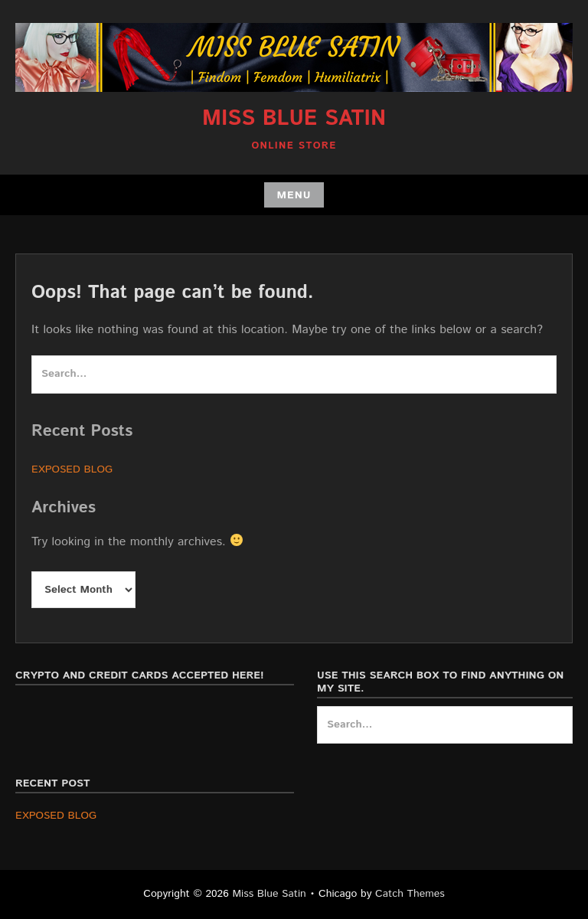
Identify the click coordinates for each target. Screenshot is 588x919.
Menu (294, 195)
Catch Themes (410, 894)
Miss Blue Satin (294, 119)
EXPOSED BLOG (72, 469)
